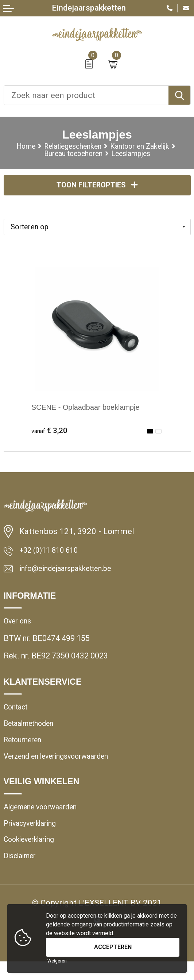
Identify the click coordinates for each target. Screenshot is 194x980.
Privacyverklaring (34, 838)
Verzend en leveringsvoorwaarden (63, 768)
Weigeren (57, 961)
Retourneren (25, 751)
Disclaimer (22, 874)
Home (16, 147)
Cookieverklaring (33, 856)
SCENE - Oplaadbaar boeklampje (92, 410)
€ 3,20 (51, 433)
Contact (18, 715)
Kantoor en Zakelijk (146, 147)
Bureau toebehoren (70, 155)
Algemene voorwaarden (45, 820)
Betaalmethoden (33, 733)
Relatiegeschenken (69, 147)
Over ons (19, 628)
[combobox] (86, 95)
